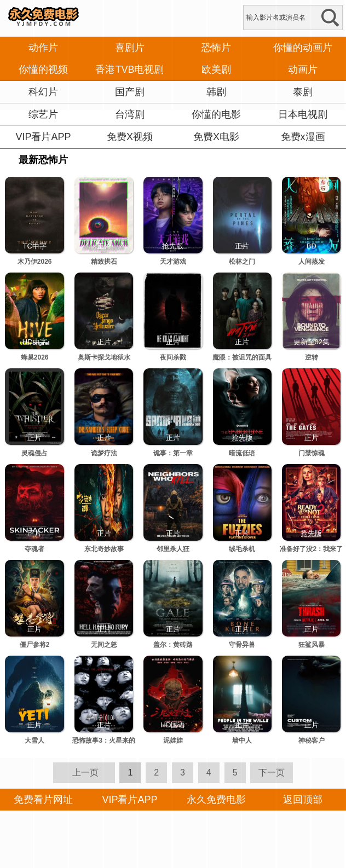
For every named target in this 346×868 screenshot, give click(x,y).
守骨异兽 (242, 645)
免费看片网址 (43, 800)
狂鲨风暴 (312, 645)
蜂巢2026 (35, 357)
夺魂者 (34, 549)
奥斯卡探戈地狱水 (104, 357)
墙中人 (242, 740)
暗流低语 (242, 453)
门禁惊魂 (312, 453)
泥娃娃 (173, 740)
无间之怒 (104, 645)
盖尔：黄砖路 (173, 645)
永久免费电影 (216, 800)
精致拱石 (104, 262)
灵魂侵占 (34, 453)
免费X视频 (130, 137)
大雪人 (34, 740)
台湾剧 (130, 114)
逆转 (312, 357)
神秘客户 (312, 740)
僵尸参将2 (35, 645)
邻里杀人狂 (173, 549)
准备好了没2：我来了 (311, 549)
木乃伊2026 (35, 262)
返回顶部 (303, 800)
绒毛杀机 (242, 549)
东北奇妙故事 (104, 549)
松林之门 (242, 262)
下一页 (272, 772)
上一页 (85, 772)
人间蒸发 (312, 262)
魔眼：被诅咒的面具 (242, 357)
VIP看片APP (43, 137)
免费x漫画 (303, 137)
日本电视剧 (303, 114)
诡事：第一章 (173, 453)
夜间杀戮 (173, 357)
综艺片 (43, 114)
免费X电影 (216, 137)
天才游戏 (173, 262)
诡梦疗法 (104, 453)
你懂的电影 (216, 114)
